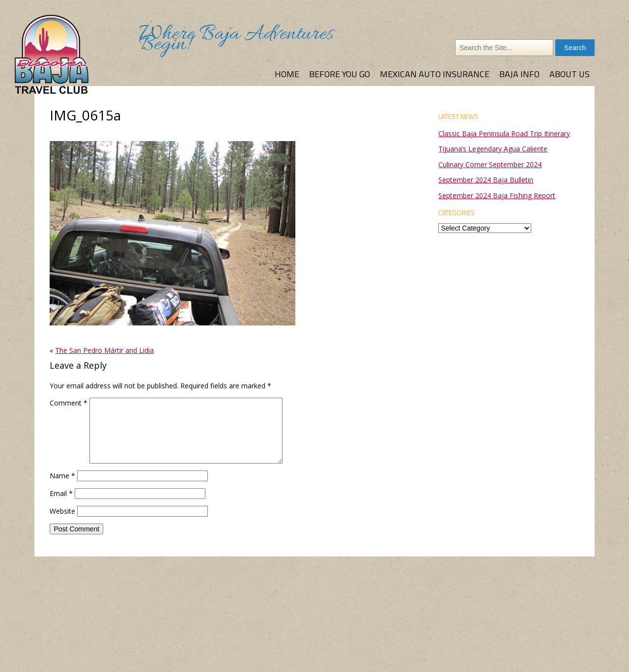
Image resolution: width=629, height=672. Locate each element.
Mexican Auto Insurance (435, 74)
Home (287, 74)
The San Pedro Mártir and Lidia (104, 350)
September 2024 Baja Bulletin (486, 180)
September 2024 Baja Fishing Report (497, 195)
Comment (69, 403)
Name (62, 476)
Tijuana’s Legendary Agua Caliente (493, 149)
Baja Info (519, 74)
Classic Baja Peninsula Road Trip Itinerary (504, 133)
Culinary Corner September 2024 (490, 164)
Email (61, 493)
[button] (172, 233)
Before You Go (340, 74)
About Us (570, 74)
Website (62, 511)
